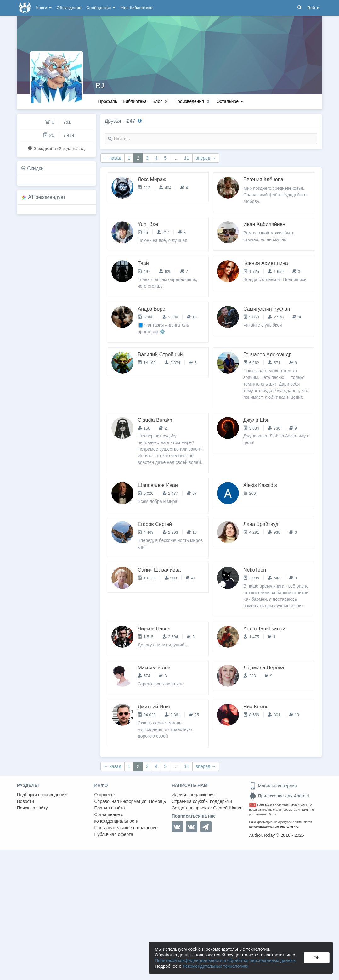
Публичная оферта (114, 834)
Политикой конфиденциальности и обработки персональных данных (225, 960)
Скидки (35, 169)
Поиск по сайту (32, 808)
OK (317, 958)
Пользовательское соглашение (126, 828)
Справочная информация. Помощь (130, 801)
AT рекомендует (47, 197)
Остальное (230, 101)
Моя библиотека (136, 8)
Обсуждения (69, 8)
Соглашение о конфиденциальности (117, 818)
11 (187, 158)
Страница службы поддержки (202, 801)
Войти (314, 8)
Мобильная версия (273, 786)
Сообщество (101, 8)
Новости (25, 801)
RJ (100, 85)
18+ (253, 805)
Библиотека (135, 101)
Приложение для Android (279, 796)
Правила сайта (110, 808)
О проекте (105, 795)
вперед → (206, 158)
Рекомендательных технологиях (215, 966)
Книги (44, 8)
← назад (113, 158)
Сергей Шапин (228, 808)
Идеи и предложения (193, 795)
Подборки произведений (42, 795)
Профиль (108, 101)
